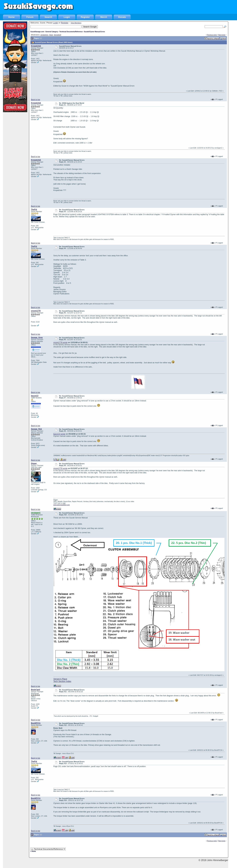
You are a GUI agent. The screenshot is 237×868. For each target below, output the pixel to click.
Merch (104, 17)
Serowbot (57, 35)
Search (48, 17)
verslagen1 (44, 35)
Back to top (36, 100)
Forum (30, 17)
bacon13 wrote (59, 434)
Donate (122, 17)
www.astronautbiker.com (62, 505)
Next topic (222, 35)
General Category (52, 32)
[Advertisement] (182, 7)
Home (11, 17)
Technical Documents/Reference (71, 32)
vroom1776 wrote (60, 343)
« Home (33, 851)
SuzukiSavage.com (37, 32)
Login (67, 17)
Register (85, 17)
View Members (76, 23)
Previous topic (212, 35)
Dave (51, 35)
